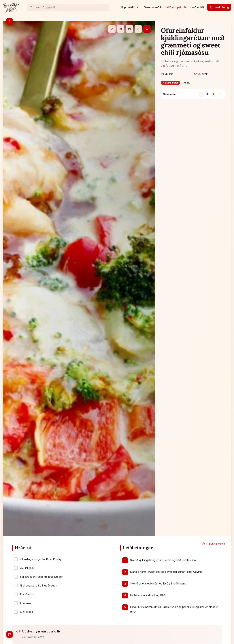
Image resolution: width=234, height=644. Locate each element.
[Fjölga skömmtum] (214, 94)
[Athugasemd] (138, 29)
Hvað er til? (197, 7)
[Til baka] (10, 21)
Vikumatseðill (153, 7)
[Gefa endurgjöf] (10, 634)
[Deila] (121, 29)
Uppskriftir (129, 7)
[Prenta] (129, 29)
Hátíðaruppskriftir (176, 7)
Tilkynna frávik (213, 544)
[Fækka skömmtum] (201, 94)
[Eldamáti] (112, 29)
